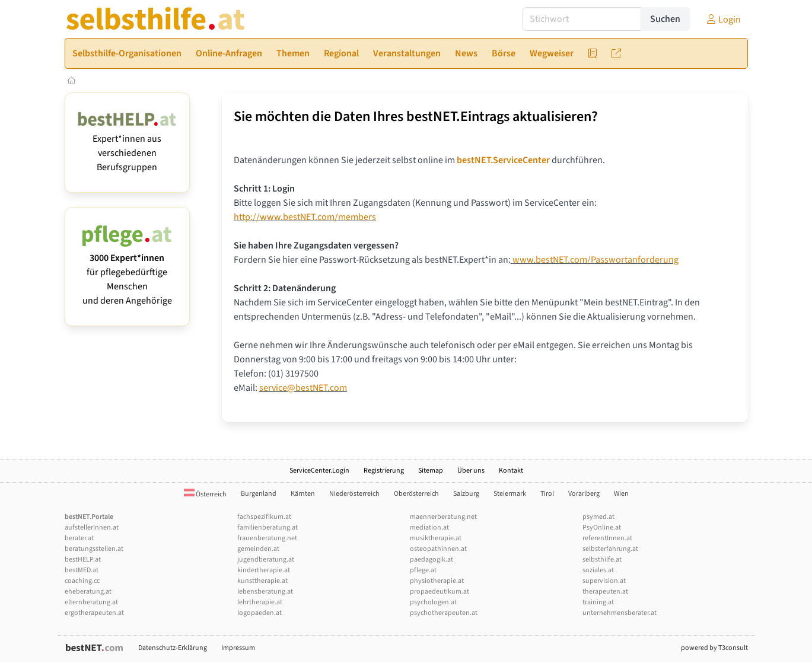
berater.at (79, 538)
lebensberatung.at (265, 592)
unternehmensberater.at (620, 613)
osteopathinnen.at (438, 549)
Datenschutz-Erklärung (173, 648)
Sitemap (431, 471)
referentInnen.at (607, 538)
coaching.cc (82, 581)
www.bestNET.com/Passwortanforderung (596, 260)
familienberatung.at (268, 527)
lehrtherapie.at (260, 602)
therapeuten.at (605, 592)
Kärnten (303, 494)
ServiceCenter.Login (319, 471)
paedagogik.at (432, 560)
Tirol (547, 494)
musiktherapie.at (436, 538)
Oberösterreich (416, 494)
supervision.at (604, 581)
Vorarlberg (584, 494)
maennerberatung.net (443, 517)
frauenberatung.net (267, 538)
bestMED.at (82, 570)
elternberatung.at (91, 602)
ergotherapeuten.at (94, 613)
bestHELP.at (83, 560)
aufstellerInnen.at (92, 527)
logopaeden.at (259, 613)
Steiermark (510, 494)
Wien (621, 494)
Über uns (471, 471)
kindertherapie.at (264, 570)
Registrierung (384, 471)
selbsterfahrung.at (610, 549)
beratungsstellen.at (94, 549)
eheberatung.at (88, 592)
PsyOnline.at (602, 527)
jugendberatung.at (266, 560)
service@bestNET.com (303, 388)
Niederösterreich (354, 494)
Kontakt (511, 471)
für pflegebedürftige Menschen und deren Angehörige (127, 272)
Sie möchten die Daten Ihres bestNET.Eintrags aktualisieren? (416, 117)
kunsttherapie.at (262, 581)
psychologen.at (433, 602)
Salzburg (466, 494)
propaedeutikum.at (440, 592)
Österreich (205, 494)
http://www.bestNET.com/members (305, 217)
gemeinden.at (258, 549)
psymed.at (598, 517)
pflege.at (423, 570)
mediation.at (429, 527)
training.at (598, 602)
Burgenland (259, 494)
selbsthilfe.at (602, 560)
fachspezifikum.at (264, 517)
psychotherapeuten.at (444, 613)
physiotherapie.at (437, 581)
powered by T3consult (714, 648)
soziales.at (598, 570)
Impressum (238, 648)
